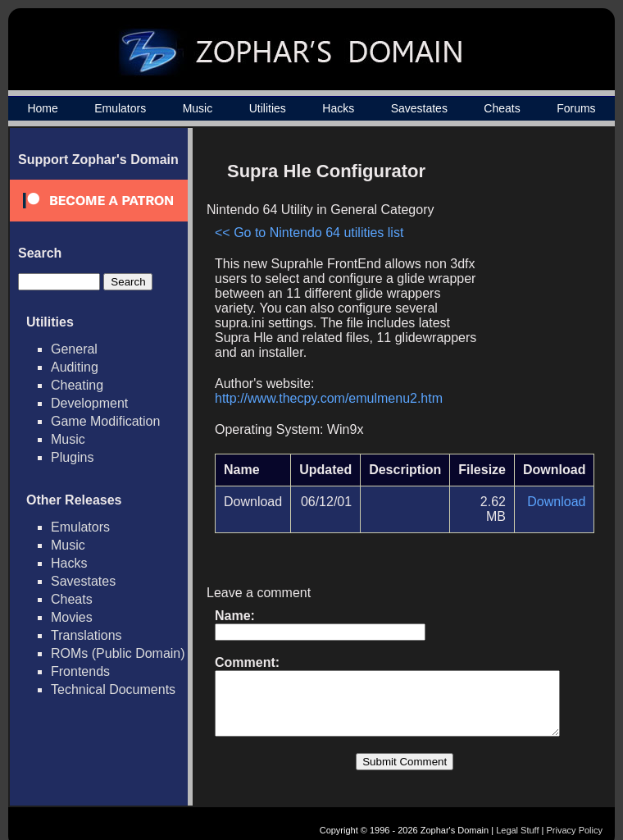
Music (198, 108)
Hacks (338, 108)
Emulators (120, 108)
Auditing (75, 367)
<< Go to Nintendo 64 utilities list (309, 233)
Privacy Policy (575, 813)
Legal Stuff (517, 813)
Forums (576, 108)
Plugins (72, 457)
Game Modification (105, 421)
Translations (86, 635)
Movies (72, 617)
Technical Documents (113, 689)
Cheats (502, 108)
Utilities (268, 108)
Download (563, 487)
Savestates (419, 108)
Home (42, 108)
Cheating (77, 385)
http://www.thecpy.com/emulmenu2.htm (329, 383)
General (74, 349)
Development (89, 403)
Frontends (80, 671)
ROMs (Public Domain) (118, 653)
